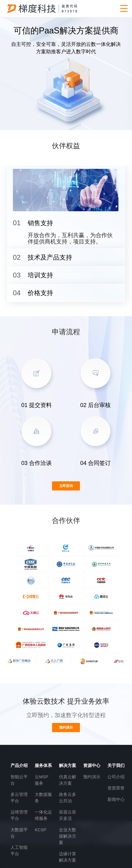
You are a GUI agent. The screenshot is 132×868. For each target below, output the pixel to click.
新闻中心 (116, 746)
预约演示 (92, 723)
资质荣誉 (116, 735)
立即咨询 (66, 496)
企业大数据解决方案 (68, 783)
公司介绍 (116, 723)
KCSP (40, 776)
